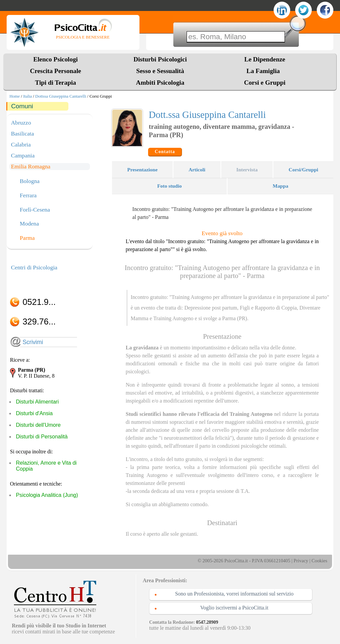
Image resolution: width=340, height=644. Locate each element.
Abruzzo (21, 123)
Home (14, 96)
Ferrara (28, 196)
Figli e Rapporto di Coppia (268, 308)
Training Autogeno (173, 318)
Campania (23, 155)
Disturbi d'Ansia (34, 413)
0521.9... (39, 302)
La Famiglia (265, 71)
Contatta (165, 152)
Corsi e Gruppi (265, 83)
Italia (28, 96)
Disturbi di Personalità (42, 437)
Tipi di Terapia (56, 83)
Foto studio (169, 186)
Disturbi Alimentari (37, 402)
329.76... (39, 322)
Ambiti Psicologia (160, 83)
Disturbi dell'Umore (38, 425)
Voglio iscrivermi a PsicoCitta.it (234, 608)
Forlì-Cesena (35, 210)
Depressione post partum (211, 308)
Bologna (30, 181)
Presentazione (142, 170)
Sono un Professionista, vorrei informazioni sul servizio (234, 594)
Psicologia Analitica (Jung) (47, 495)
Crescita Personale (55, 71)
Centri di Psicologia (34, 267)
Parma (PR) (235, 318)
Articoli (197, 170)
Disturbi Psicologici (160, 59)
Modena (30, 224)
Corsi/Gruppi (303, 170)
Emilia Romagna (31, 166)
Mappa (280, 186)
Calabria (21, 144)
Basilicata (22, 134)
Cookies (319, 561)
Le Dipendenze (265, 59)
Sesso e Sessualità (160, 71)
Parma (27, 238)
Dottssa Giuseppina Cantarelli (61, 96)
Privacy (301, 561)
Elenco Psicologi (55, 59)
